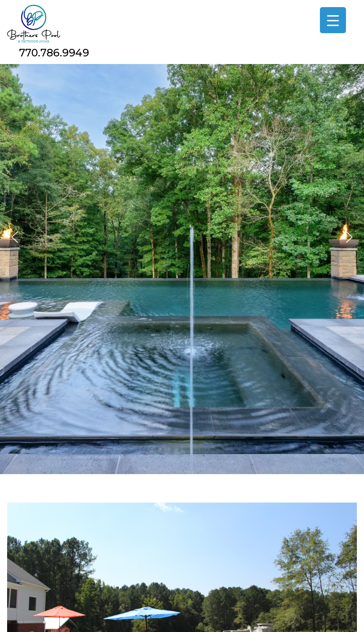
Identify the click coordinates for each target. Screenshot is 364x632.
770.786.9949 (54, 53)
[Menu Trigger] (333, 20)
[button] (15, 237)
